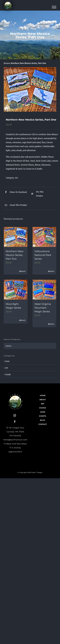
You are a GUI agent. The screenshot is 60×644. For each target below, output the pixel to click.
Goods (8, 374)
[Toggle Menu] (54, 7)
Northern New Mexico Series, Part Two (15, 255)
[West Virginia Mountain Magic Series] (44, 290)
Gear (7, 361)
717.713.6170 (15, 436)
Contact (43, 424)
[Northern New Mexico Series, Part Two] (16, 237)
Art (16, 178)
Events (43, 416)
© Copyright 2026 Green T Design (30, 472)
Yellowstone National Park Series (43, 255)
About (43, 400)
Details (23, 271)
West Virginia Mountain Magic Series (43, 308)
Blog (43, 420)
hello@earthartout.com (15, 440)
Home (43, 395)
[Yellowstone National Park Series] (44, 237)
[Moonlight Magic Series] (16, 290)
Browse (7, 63)
